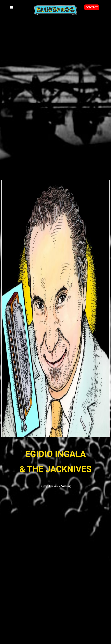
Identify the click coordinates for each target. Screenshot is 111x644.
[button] (11, 7)
